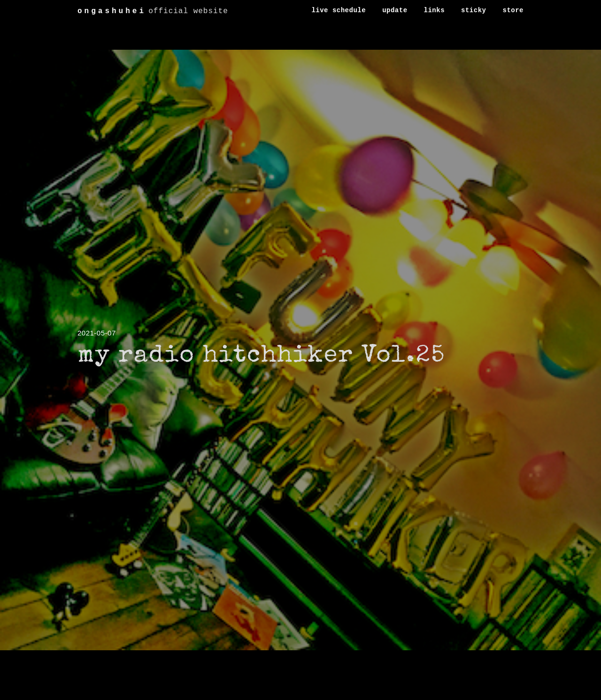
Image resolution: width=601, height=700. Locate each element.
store (513, 10)
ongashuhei (112, 11)
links (435, 10)
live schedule (339, 10)
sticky (474, 10)
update (395, 10)
